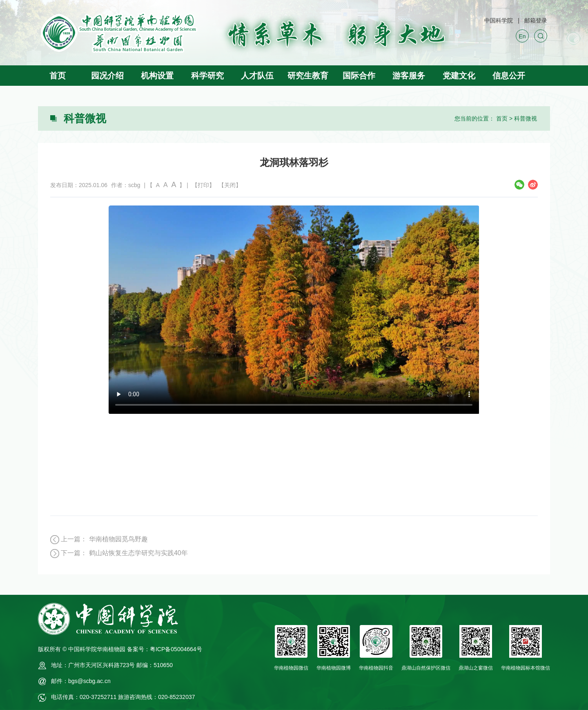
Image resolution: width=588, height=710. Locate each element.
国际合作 (359, 76)
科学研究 (207, 76)
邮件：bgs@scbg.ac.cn (81, 681)
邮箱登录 (536, 20)
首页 (58, 76)
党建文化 (459, 76)
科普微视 (526, 118)
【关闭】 (230, 185)
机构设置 (157, 76)
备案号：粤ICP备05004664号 (165, 649)
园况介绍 (107, 76)
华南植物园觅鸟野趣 (118, 539)
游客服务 (409, 76)
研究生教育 (308, 76)
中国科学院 (499, 20)
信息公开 (509, 76)
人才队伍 (257, 76)
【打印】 (203, 185)
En (522, 36)
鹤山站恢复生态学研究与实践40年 (138, 553)
